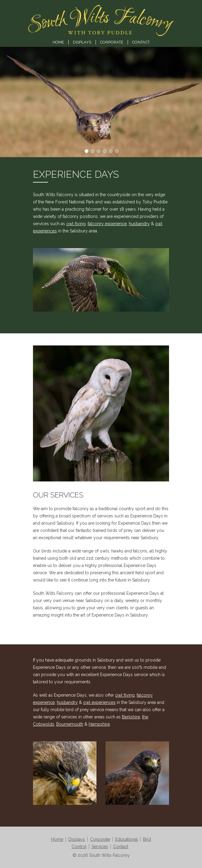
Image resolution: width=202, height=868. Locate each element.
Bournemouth (70, 724)
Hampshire (99, 724)
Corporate (112, 42)
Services (100, 847)
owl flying (76, 224)
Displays (82, 42)
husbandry (139, 224)
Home (58, 42)
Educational (127, 839)
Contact (141, 42)
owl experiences (99, 702)
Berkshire (131, 717)
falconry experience (107, 224)
